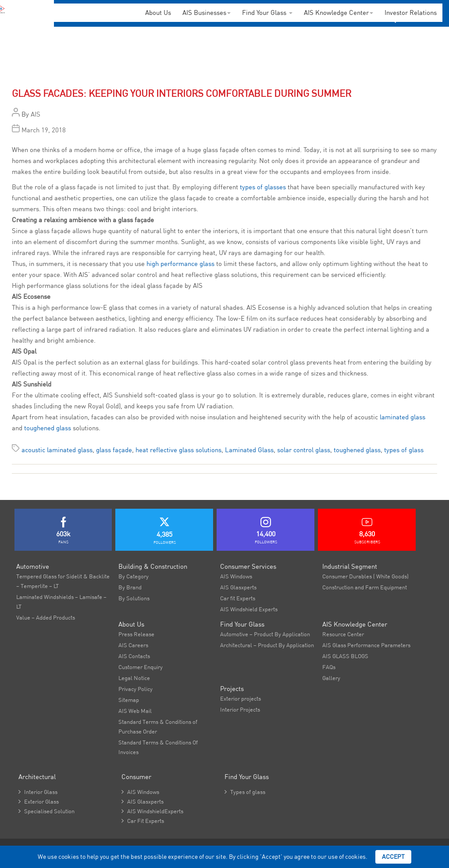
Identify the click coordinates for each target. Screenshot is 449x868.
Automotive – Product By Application (265, 634)
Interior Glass (38, 792)
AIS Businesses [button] (207, 12)
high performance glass (180, 264)
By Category (134, 576)
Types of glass (245, 792)
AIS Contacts (134, 656)
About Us (158, 12)
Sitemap (129, 700)
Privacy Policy (135, 689)
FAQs (329, 667)
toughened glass (48, 428)
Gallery (331, 678)
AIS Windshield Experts (249, 609)
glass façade (114, 450)
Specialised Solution (46, 811)
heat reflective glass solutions (178, 450)
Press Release (136, 634)
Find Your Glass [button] (267, 12)
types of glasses (263, 187)
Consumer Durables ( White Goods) (365, 576)
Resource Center (343, 634)
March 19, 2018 (44, 130)
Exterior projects (241, 698)
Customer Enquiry (141, 667)
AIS (36, 114)
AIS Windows (236, 576)
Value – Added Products (46, 617)
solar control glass (304, 450)
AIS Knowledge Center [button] (339, 12)
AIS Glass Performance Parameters (366, 645)
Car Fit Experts (143, 821)
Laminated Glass (249, 450)
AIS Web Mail (135, 711)
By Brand (130, 587)
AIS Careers (133, 645)
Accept (393, 857)
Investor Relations (411, 12)
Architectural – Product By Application (267, 645)
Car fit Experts (238, 598)
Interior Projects (240, 709)
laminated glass (403, 417)
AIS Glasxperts (238, 587)
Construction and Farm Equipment (365, 587)
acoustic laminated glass (57, 450)
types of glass (404, 450)
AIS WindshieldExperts (152, 811)
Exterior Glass (39, 801)
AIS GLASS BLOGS (345, 656)
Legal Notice (134, 678)
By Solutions (134, 598)
